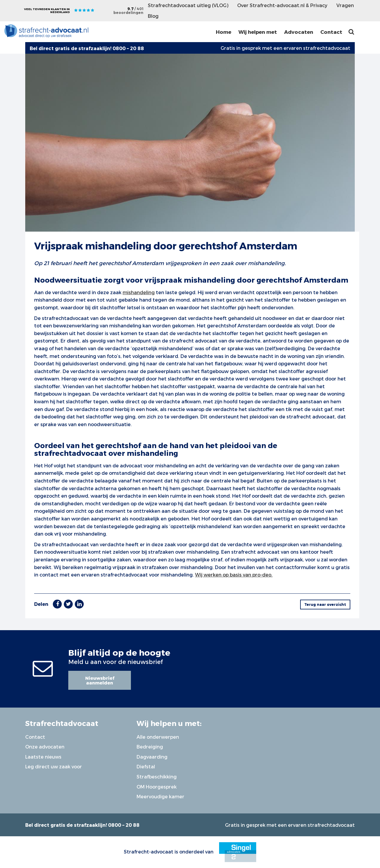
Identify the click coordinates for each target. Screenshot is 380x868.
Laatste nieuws (43, 757)
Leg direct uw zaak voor (54, 766)
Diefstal (146, 766)
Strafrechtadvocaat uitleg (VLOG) (188, 5)
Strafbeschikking (157, 777)
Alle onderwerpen (158, 737)
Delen (41, 604)
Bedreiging (150, 747)
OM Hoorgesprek (157, 787)
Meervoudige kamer (160, 796)
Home (224, 32)
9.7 (128, 11)
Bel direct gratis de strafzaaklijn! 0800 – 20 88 (82, 825)
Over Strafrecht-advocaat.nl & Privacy (282, 5)
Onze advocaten (45, 747)
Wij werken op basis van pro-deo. (234, 575)
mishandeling (139, 292)
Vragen (345, 5)
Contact (331, 32)
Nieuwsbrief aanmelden (100, 680)
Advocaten (299, 32)
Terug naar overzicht (325, 604)
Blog (153, 16)
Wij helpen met (258, 32)
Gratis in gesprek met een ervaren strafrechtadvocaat (285, 48)
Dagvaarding (152, 757)
